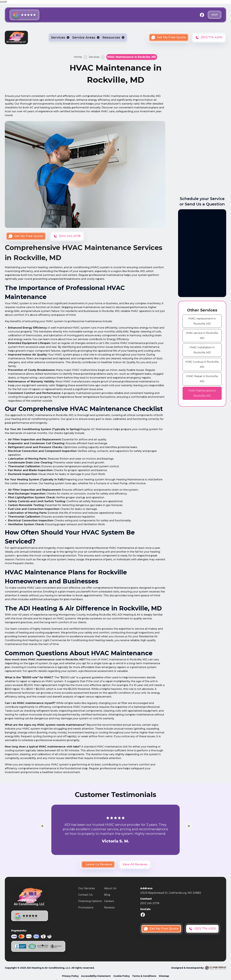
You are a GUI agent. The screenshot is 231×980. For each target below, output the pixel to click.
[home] (16, 37)
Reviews (109, 908)
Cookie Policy (121, 976)
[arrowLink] (42, 826)
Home (78, 57)
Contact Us (85, 895)
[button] (60, 37)
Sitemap (164, 976)
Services (58, 37)
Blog (107, 895)
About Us (110, 888)
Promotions (86, 908)
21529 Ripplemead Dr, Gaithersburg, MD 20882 (171, 893)
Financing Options (90, 901)
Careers (109, 901)
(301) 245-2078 (150, 903)
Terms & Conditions (144, 976)
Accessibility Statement (96, 976)
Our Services (86, 888)
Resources (111, 37)
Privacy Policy (70, 976)
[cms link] (202, 321)
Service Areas (84, 37)
